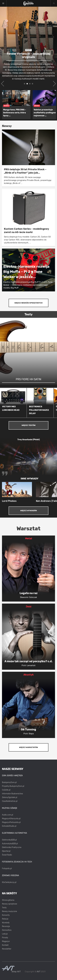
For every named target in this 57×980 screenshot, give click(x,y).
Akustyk (29, 675)
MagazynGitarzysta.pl (11, 819)
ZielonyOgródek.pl (10, 797)
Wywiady (6, 923)
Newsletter (7, 949)
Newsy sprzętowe (10, 904)
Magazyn (6, 941)
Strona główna (8, 900)
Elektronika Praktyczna (12, 847)
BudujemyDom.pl (9, 782)
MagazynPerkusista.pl (11, 822)
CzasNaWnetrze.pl (10, 801)
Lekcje (5, 934)
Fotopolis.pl (7, 869)
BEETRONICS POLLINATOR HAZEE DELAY (39, 410)
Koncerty (6, 915)
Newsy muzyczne (9, 911)
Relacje (5, 919)
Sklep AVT (16, 972)
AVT (39, 972)
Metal (29, 538)
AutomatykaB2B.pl (10, 844)
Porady (5, 938)
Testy (4, 908)
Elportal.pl (6, 851)
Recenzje (6, 926)
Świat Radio (7, 855)
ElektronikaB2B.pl (9, 840)
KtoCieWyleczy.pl (9, 882)
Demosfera (7, 930)
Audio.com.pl (7, 815)
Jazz (29, 607)
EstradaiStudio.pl (9, 826)
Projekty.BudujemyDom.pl (13, 786)
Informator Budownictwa (12, 794)
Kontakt (5, 945)
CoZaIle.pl (6, 790)
